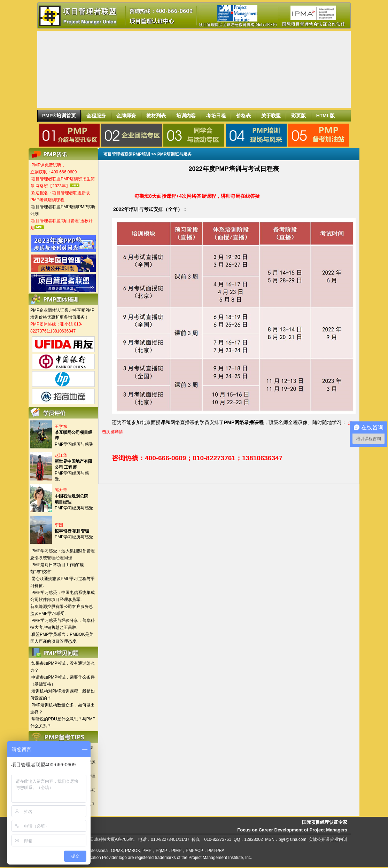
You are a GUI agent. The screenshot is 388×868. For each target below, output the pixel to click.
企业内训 (339, 839)
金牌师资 (126, 116)
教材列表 (156, 116)
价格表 (243, 116)
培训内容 (186, 116)
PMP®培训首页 (59, 116)
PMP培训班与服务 (174, 154)
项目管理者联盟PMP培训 (127, 154)
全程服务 (96, 116)
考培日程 (216, 116)
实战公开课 (319, 839)
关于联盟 (271, 116)
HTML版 (325, 116)
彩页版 (298, 116)
